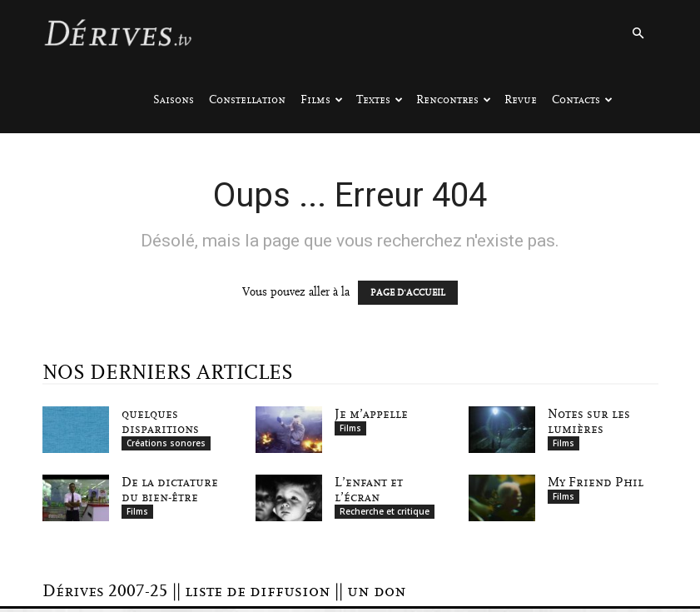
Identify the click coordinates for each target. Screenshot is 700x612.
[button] (638, 34)
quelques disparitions (160, 421)
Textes (380, 100)
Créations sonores (166, 443)
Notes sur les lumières (589, 421)
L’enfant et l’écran (369, 491)
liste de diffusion (258, 595)
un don (377, 595)
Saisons (174, 100)
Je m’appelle (371, 414)
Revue (521, 100)
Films (322, 100)
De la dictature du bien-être (170, 491)
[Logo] (117, 33)
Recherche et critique (385, 513)
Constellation (247, 100)
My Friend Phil (596, 484)
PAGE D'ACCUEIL (408, 293)
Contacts (582, 100)
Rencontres (454, 100)
